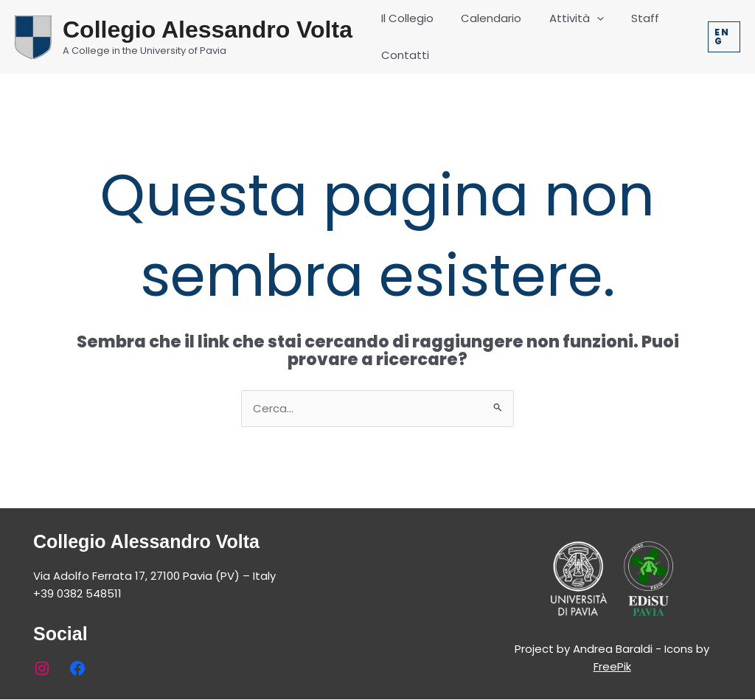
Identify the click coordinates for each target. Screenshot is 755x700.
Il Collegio (404, 18)
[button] (723, 37)
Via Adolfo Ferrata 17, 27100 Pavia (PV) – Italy (154, 576)
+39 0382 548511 (77, 593)
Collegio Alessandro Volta (208, 30)
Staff (626, 18)
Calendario (483, 18)
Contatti (402, 55)
